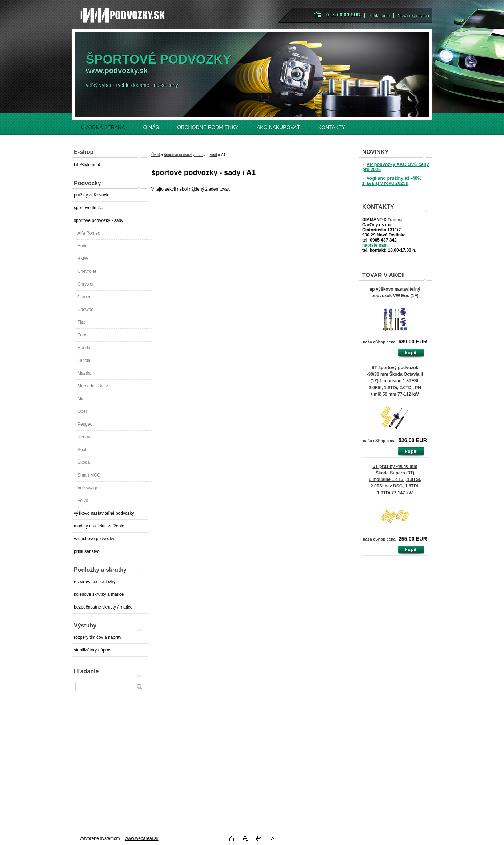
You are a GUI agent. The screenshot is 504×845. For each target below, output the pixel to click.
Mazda (84, 373)
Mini (81, 399)
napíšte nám (375, 245)
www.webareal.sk (142, 838)
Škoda (84, 462)
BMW (83, 259)
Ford (82, 335)
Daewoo (85, 310)
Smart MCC (89, 475)
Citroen (85, 297)
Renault (85, 437)
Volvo (83, 501)
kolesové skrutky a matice (99, 594)
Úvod (155, 155)
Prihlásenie (379, 16)
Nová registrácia (413, 16)
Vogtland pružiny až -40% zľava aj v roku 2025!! (392, 181)
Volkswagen (89, 488)
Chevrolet (87, 271)
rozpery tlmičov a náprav (98, 637)
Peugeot (86, 424)
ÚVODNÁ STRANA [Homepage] (103, 127)
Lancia (84, 360)
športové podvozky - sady (99, 220)
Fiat (81, 322)
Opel (82, 411)
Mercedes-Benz (93, 386)
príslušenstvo (87, 551)
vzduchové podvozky (94, 539)
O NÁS (151, 127)
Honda (84, 348)
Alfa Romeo (89, 233)
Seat (82, 450)
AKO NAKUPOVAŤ (278, 127)
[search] (139, 687)
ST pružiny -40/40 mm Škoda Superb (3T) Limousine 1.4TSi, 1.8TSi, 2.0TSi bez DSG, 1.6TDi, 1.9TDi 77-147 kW (395, 480)
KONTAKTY (332, 127)
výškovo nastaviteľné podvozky (104, 513)
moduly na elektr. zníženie (99, 526)
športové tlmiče (89, 208)
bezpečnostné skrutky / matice (103, 607)
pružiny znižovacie (92, 195)
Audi (82, 246)
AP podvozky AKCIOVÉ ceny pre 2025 (395, 167)
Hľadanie (86, 671)
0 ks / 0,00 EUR (343, 15)
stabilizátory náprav (93, 650)
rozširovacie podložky (95, 582)
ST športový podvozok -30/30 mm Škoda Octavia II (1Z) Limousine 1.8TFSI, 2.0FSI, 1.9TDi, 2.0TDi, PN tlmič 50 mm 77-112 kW (395, 381)
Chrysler (86, 284)
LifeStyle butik (87, 165)
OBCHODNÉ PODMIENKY (208, 127)
